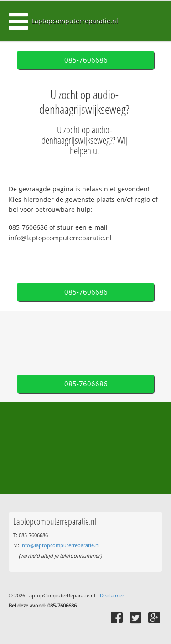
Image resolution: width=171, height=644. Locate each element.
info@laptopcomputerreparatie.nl (60, 545)
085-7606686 (86, 60)
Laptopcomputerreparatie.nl (75, 21)
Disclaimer (112, 595)
